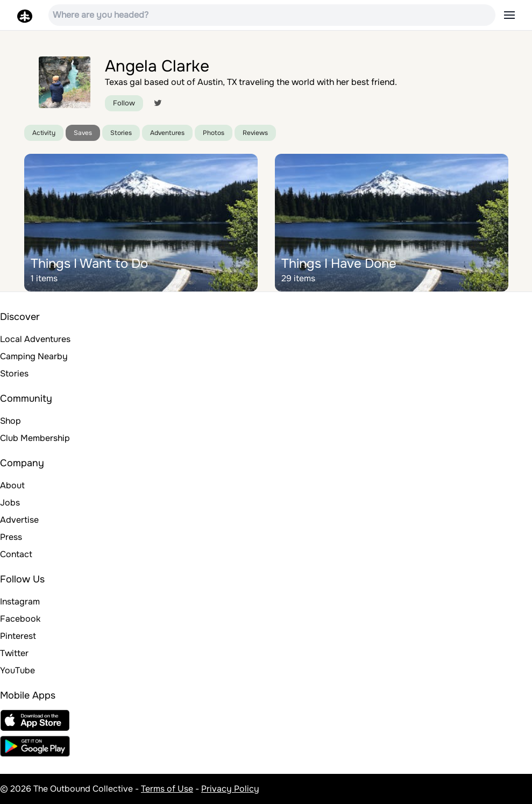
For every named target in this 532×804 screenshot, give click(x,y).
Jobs (10, 503)
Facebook (20, 619)
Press (11, 537)
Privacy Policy (230, 789)
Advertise (19, 520)
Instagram (20, 602)
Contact (16, 554)
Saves (83, 133)
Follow (124, 103)
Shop (10, 421)
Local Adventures (35, 339)
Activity (44, 133)
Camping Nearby (34, 356)
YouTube (17, 670)
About (12, 485)
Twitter (14, 653)
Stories (121, 133)
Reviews (255, 133)
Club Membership (35, 438)
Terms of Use (167, 789)
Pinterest (18, 636)
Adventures (167, 133)
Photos (214, 133)
